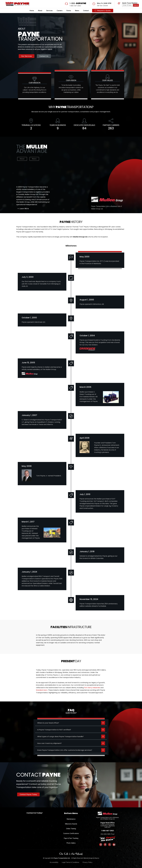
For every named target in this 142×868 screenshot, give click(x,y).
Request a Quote (103, 11)
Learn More (23, 209)
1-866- (78, 3)
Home (32, 11)
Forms (69, 11)
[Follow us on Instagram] (101, 845)
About (40, 11)
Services (49, 11)
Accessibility (54, 862)
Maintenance (71, 819)
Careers (60, 11)
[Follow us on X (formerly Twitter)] (110, 845)
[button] (71, 723)
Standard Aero (42, 690)
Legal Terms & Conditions (70, 862)
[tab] (71, 723)
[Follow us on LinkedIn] (114, 845)
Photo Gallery (71, 843)
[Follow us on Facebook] (105, 845)
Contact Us (44, 56)
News (77, 11)
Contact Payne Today (28, 794)
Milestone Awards (71, 824)
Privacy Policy (87, 862)
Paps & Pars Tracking (71, 838)
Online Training (71, 829)
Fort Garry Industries (92, 688)
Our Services (27, 56)
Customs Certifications (71, 833)
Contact (86, 11)
